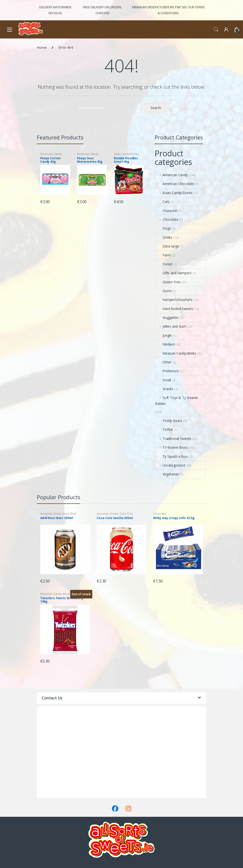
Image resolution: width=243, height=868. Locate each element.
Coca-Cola (126, 514)
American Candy (51, 154)
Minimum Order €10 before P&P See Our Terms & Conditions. (168, 10)
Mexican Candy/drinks (176, 353)
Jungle (163, 335)
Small (163, 380)
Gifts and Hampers (173, 273)
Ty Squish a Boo (172, 456)
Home (42, 47)
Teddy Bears (169, 421)
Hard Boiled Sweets (174, 309)
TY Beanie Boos (171, 447)
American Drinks (51, 514)
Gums (163, 291)
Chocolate (167, 219)
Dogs (163, 228)
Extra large (167, 246)
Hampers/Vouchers (174, 300)
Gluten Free (168, 282)
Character (166, 211)
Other (163, 362)
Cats (162, 202)
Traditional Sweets (173, 439)
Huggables (167, 317)
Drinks (164, 237)
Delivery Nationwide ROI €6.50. (55, 10)
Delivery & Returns (51, 789)
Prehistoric (167, 371)
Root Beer (70, 514)
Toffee (164, 429)
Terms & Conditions (52, 795)
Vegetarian (167, 474)
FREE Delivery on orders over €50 (102, 10)
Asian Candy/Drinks (126, 154)
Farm (163, 255)
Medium (165, 344)
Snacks (164, 389)
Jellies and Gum (171, 326)
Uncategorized (170, 465)
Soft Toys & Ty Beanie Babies (176, 401)
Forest (164, 264)
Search (216, 29)
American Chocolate (175, 184)
